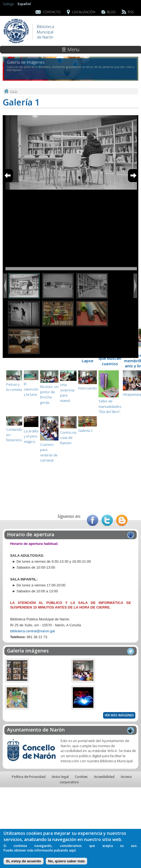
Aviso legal (60, 777)
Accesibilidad (104, 777)
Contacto (52, 12)
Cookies (81, 777)
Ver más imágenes (119, 715)
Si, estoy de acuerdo (24, 861)
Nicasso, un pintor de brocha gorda (49, 394)
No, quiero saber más (67, 861)
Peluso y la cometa (14, 387)
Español (24, 4)
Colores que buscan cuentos (110, 358)
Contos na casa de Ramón (68, 438)
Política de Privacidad (29, 777)
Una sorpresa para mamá (67, 393)
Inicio (14, 91)
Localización (84, 12)
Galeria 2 (85, 430)
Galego (8, 4)
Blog (111, 12)
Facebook (93, 520)
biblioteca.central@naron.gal (32, 631)
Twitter (107, 520)
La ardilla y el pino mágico (31, 436)
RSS (131, 12)
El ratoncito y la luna (31, 389)
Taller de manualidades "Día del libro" (110, 406)
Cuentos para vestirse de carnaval (49, 452)
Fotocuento (88, 388)
